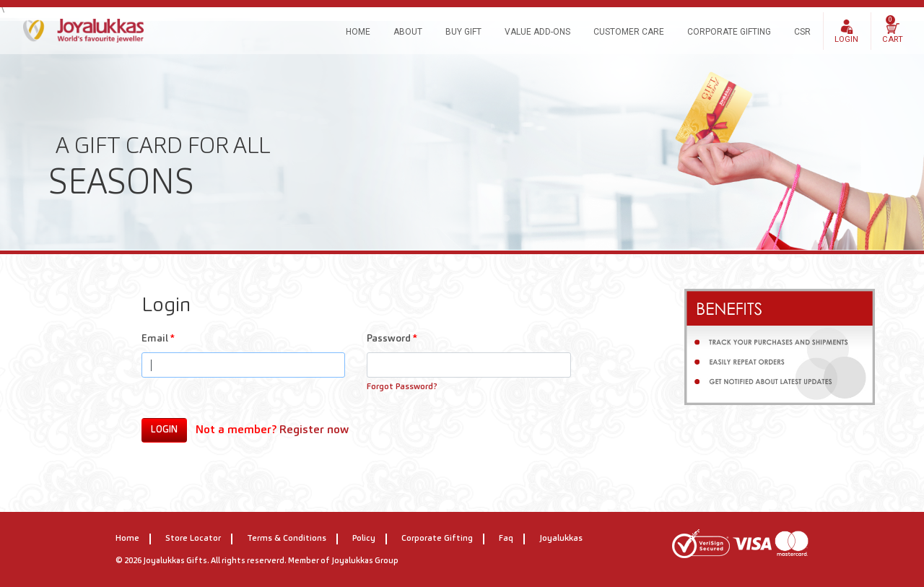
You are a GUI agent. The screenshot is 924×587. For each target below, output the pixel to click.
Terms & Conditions (287, 539)
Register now (314, 430)
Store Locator (193, 539)
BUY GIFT (463, 32)
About (408, 32)
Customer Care (629, 32)
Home (358, 32)
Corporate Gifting (729, 32)
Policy (364, 539)
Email (158, 339)
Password (392, 339)
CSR (802, 32)
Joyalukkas (561, 539)
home (127, 539)
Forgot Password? (402, 387)
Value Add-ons (537, 32)
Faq (506, 539)
